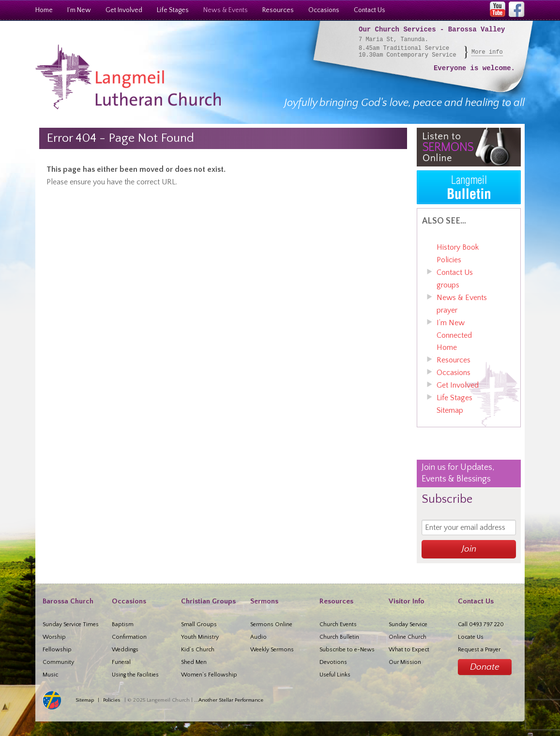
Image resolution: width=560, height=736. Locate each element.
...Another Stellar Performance (229, 700)
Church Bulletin (339, 637)
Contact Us (370, 10)
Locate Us (471, 637)
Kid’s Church (198, 650)
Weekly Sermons (272, 650)
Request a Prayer (479, 650)
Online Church (408, 637)
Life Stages (173, 10)
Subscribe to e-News (347, 650)
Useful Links (335, 675)
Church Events (338, 624)
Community (58, 662)
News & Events (226, 10)
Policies (449, 260)
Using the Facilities (135, 675)
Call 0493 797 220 (481, 624)
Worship (54, 637)
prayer (447, 310)
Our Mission (405, 662)
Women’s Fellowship (209, 675)
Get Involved (124, 10)
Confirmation (129, 637)
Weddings (125, 650)
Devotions (333, 662)
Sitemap (450, 410)
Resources (278, 10)
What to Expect (409, 650)
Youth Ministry (200, 637)
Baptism (123, 624)
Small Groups (199, 624)
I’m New (79, 10)
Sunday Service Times (71, 624)
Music (50, 675)
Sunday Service (408, 624)
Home (44, 10)
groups (448, 285)
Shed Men (194, 662)
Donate (485, 667)
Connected (454, 335)
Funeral (121, 662)
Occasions (324, 10)
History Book (458, 247)
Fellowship (57, 650)
